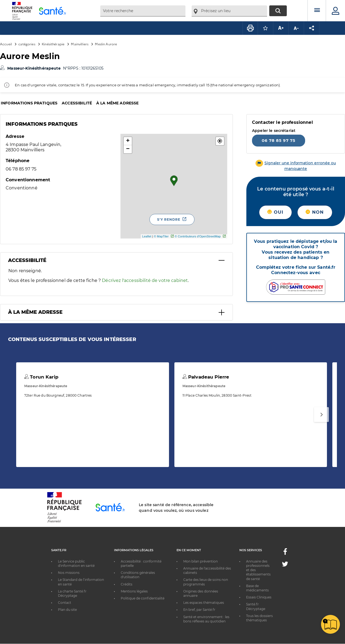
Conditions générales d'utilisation (138, 575)
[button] (220, 141)
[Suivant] (321, 415)
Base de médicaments (257, 588)
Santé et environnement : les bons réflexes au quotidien (206, 619)
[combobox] (143, 11)
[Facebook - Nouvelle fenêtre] (285, 553)
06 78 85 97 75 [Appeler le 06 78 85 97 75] (279, 140)
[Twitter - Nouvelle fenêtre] (285, 565)
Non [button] (315, 212)
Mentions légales (134, 591)
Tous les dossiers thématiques (259, 618)
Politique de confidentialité (143, 598)
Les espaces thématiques (204, 603)
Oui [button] (275, 212)
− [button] (128, 149)
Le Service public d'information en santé (76, 563)
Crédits (127, 584)
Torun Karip (41, 377)
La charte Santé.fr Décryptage (72, 593)
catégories (27, 44)
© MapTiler (161, 236)
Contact (65, 603)
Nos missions (69, 573)
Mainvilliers (80, 44)
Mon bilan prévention (201, 561)
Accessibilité (77, 103)
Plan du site (67, 610)
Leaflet (147, 236)
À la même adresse (117, 103)
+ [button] (128, 141)
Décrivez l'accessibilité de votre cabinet (145, 280)
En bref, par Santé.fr (199, 610)
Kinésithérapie (53, 44)
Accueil (6, 44)
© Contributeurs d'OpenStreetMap (198, 236)
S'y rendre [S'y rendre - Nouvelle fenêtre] (169, 219)
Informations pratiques (29, 103)
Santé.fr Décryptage (256, 606)
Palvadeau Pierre (206, 377)
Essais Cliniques (259, 597)
